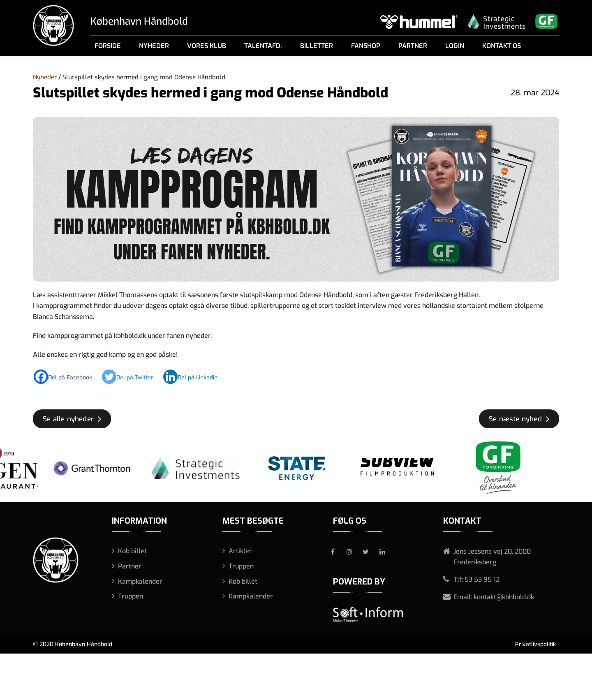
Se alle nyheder (68, 419)
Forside (108, 46)
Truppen (131, 596)
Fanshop (366, 46)
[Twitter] (132, 377)
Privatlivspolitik (535, 644)
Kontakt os (502, 46)
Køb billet (132, 551)
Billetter (317, 46)
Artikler (240, 551)
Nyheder (154, 46)
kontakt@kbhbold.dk (504, 597)
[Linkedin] (194, 377)
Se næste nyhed (515, 419)
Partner (413, 46)
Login (455, 46)
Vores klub (207, 46)
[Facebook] (67, 377)
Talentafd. (263, 46)
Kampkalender (140, 581)
